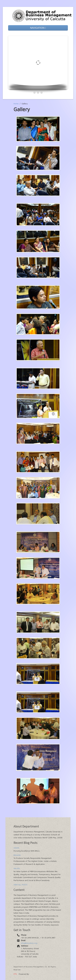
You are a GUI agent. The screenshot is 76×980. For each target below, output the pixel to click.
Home (16, 104)
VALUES (17, 868)
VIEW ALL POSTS (20, 885)
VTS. (15, 974)
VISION (16, 848)
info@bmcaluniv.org (29, 943)
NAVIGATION (38, 28)
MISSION (17, 855)
